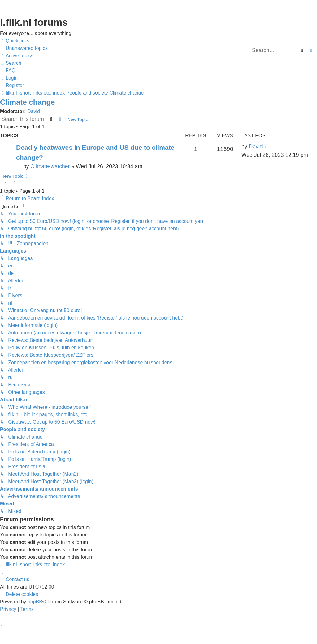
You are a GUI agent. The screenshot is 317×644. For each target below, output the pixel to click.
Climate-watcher (50, 166)
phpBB (35, 602)
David (34, 111)
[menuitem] (24, 48)
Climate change (27, 102)
